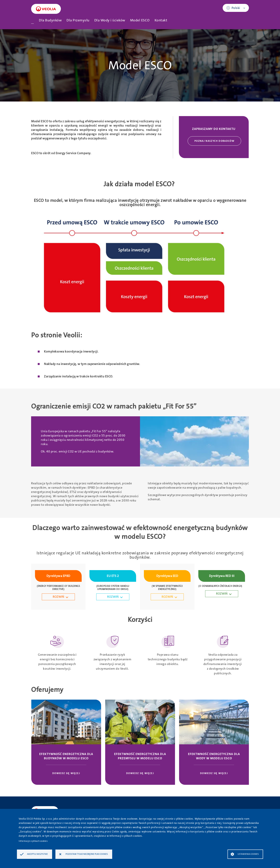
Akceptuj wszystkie (37, 854)
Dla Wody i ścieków (110, 20)
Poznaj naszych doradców (214, 141)
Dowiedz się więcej (66, 773)
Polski (236, 8)
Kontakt (161, 20)
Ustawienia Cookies (248, 854)
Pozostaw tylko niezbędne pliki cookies (87, 854)
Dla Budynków (50, 20)
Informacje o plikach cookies (33, 841)
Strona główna (32, 20)
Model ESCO (140, 20)
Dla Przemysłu (78, 20)
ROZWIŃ (58, 597)
